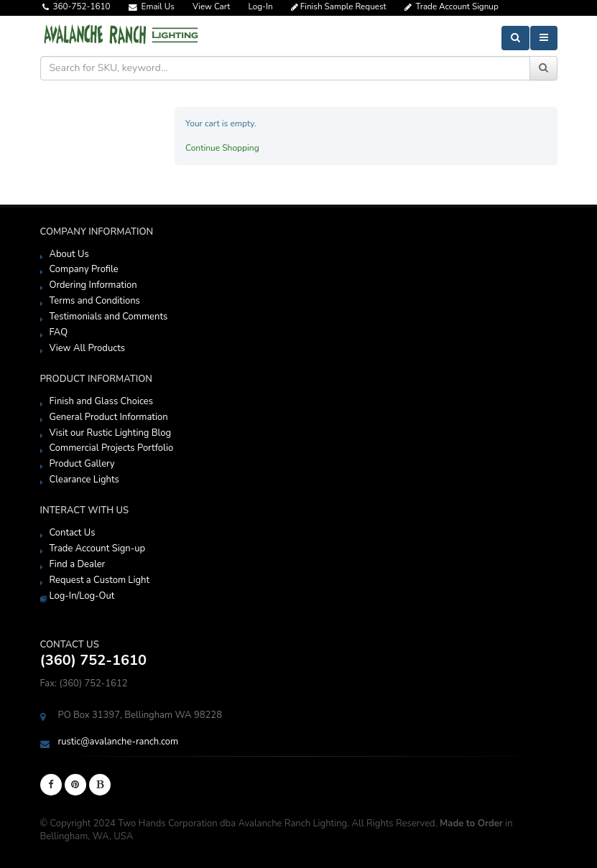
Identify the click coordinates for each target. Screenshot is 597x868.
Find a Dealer (78, 564)
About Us (69, 254)
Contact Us (73, 533)
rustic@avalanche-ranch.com (119, 742)
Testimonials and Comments (109, 317)
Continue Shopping (222, 148)
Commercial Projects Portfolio (112, 448)
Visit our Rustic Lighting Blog (111, 433)
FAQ (59, 332)
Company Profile (84, 269)
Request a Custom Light (100, 580)
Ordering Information (93, 285)
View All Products (88, 348)
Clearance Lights (84, 480)
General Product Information (109, 417)
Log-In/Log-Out (82, 596)
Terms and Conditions (95, 301)
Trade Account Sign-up (98, 549)
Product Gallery (82, 464)
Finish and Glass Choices (101, 401)
